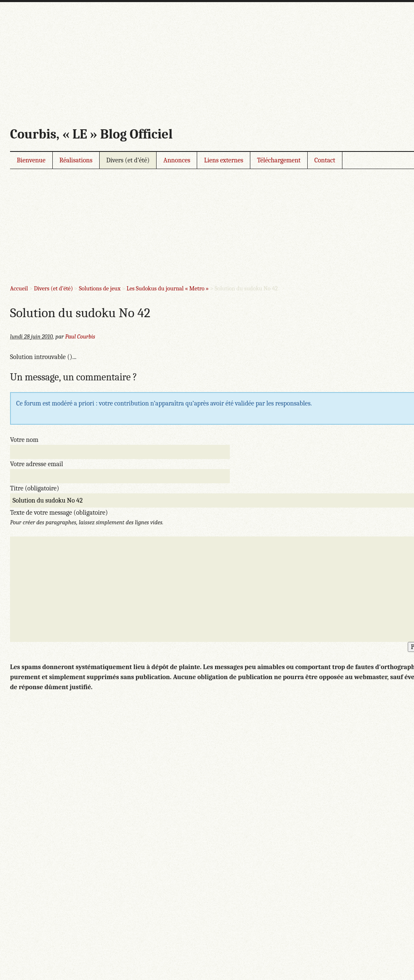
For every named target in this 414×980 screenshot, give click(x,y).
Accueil (19, 289)
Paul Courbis (80, 337)
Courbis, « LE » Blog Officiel (91, 134)
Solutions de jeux (99, 289)
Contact (325, 160)
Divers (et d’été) (128, 160)
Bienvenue (31, 160)
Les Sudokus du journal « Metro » (167, 289)
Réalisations (76, 160)
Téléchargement (279, 160)
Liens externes (224, 160)
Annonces (177, 160)
